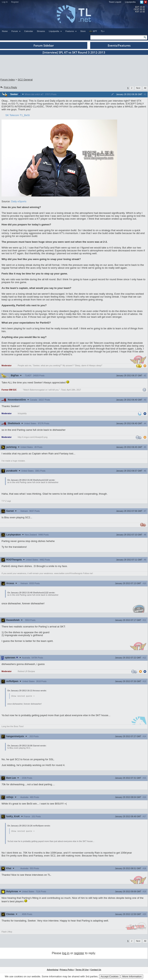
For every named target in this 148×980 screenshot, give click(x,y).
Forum (16, 31)
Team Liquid (115, 2)
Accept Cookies (110, 976)
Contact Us (96, 970)
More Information (132, 976)
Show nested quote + (23, 696)
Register (15, 2)
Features (71, 31)
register (79, 954)
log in (66, 954)
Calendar (29, 31)
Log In (5, 2)
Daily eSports (19, 201)
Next (138, 88)
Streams (41, 31)
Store (83, 31)
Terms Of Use (82, 970)
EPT (93, 31)
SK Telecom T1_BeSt (18, 115)
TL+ (103, 31)
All (145, 88)
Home (5, 31)
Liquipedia (130, 2)
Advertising (53, 970)
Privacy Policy (67, 970)
